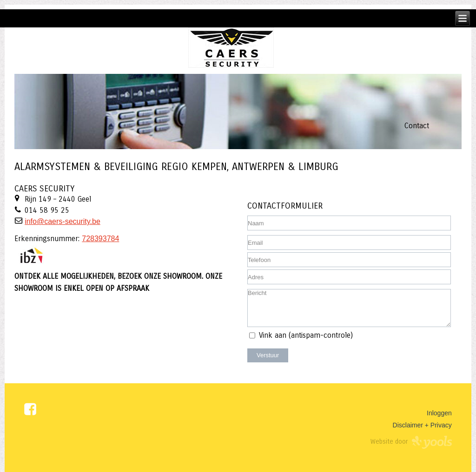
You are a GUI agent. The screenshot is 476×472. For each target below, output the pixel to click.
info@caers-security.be (63, 221)
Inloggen (439, 413)
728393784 (100, 239)
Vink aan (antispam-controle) (306, 335)
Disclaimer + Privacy (422, 425)
